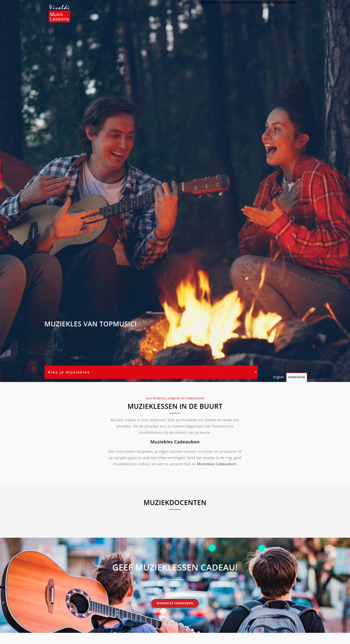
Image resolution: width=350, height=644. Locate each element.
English (279, 377)
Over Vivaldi (195, 9)
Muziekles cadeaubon (227, 9)
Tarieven (271, 9)
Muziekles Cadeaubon (216, 464)
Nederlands (297, 377)
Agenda (254, 9)
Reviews (288, 9)
